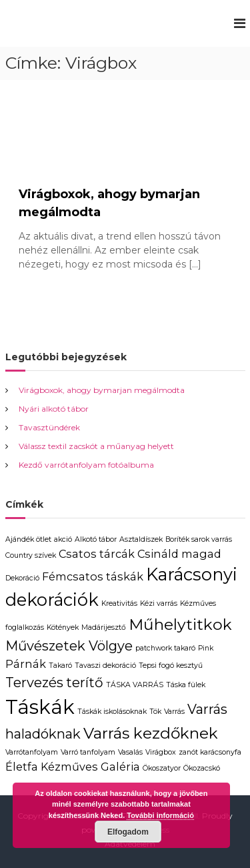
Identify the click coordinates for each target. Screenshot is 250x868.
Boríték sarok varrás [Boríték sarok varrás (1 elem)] (199, 539)
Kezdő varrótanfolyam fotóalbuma (86, 465)
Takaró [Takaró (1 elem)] (60, 666)
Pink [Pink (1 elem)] (206, 648)
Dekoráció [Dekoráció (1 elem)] (22, 578)
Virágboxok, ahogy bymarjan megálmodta (102, 390)
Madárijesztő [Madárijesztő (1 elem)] (104, 627)
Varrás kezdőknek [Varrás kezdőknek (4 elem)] (151, 733)
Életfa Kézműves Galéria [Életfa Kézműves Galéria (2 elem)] (73, 767)
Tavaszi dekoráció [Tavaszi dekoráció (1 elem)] (105, 666)
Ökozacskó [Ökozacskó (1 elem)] (202, 768)
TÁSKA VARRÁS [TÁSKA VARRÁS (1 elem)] (135, 685)
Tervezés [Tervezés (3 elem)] (34, 683)
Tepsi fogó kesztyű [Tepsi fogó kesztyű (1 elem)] (171, 666)
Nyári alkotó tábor (54, 409)
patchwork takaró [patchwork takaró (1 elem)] (165, 648)
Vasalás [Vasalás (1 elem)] (130, 752)
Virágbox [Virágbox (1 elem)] (161, 752)
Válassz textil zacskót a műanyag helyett (96, 446)
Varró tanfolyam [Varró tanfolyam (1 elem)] (88, 752)
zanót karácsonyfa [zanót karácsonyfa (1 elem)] (210, 752)
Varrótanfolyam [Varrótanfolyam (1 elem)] (32, 752)
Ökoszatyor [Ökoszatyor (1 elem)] (162, 768)
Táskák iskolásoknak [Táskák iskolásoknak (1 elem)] (112, 712)
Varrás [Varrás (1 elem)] (174, 712)
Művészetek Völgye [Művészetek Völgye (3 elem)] (69, 646)
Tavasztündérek (49, 427)
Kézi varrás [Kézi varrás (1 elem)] (159, 603)
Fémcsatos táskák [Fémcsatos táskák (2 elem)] (93, 576)
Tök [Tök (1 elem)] (155, 712)
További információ (160, 815)
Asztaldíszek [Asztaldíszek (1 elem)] (141, 539)
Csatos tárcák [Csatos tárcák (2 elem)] (97, 554)
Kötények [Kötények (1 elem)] (63, 627)
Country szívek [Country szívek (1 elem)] (31, 555)
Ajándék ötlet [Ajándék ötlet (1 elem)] (28, 539)
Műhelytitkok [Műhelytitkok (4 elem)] (180, 624)
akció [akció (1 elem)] (63, 539)
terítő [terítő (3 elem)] (85, 683)
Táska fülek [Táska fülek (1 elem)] (186, 685)
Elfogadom (128, 832)
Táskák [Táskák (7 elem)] (40, 707)
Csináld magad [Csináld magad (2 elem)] (179, 554)
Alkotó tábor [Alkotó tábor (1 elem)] (96, 539)
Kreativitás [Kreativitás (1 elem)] (119, 603)
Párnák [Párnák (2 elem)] (26, 664)
